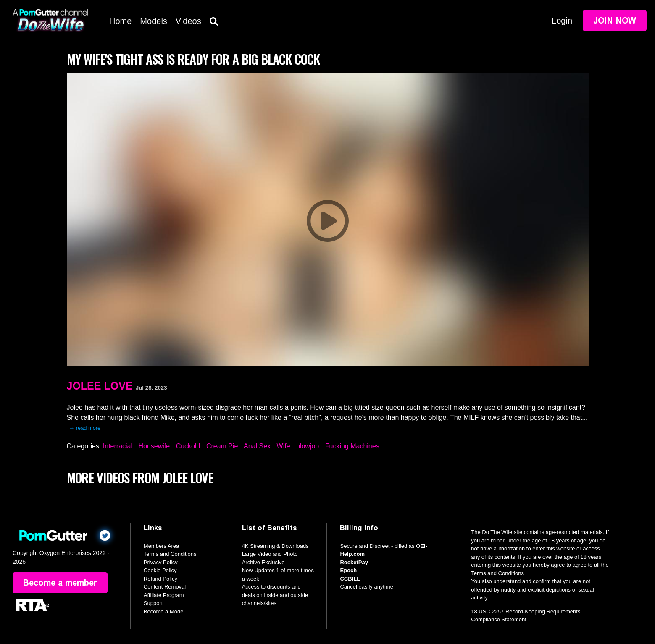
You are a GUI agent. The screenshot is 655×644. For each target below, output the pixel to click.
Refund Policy (160, 579)
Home (120, 21)
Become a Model (164, 611)
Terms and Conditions (170, 554)
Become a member (60, 583)
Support (153, 603)
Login (562, 21)
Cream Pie (222, 446)
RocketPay (354, 562)
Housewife (154, 446)
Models (153, 21)
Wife (284, 446)
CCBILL (350, 579)
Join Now (615, 21)
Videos (188, 21)
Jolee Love (100, 386)
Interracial (118, 446)
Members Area (162, 546)
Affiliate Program (164, 595)
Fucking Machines (352, 446)
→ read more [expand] (85, 428)
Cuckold (188, 446)
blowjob (308, 446)
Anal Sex (257, 446)
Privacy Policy (161, 562)
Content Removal (165, 587)
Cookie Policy (160, 570)
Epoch (348, 570)
